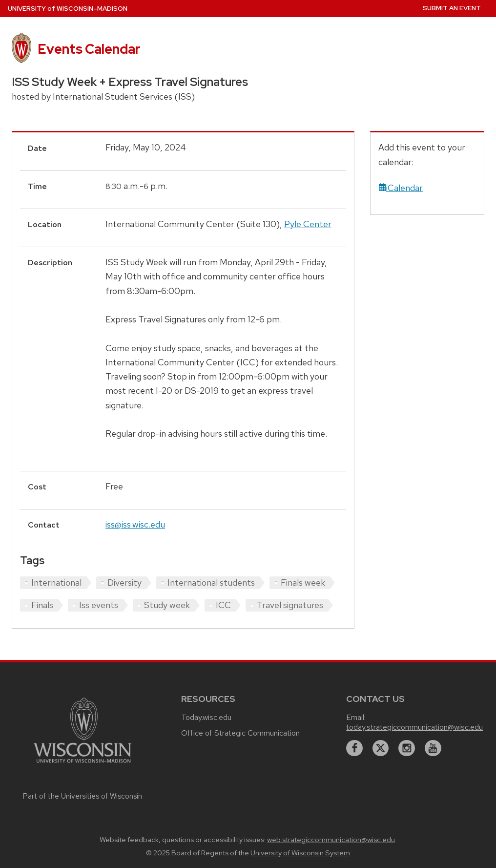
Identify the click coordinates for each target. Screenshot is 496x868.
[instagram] (407, 748)
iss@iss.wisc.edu (135, 524)
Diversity (124, 582)
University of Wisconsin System (300, 853)
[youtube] (433, 748)
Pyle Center (308, 224)
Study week (167, 605)
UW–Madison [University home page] (68, 9)
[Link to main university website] (83, 764)
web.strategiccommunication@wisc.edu (331, 840)
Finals (42, 605)
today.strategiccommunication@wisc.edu (414, 727)
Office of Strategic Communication (240, 733)
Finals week (303, 582)
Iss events (99, 605)
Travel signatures (290, 605)
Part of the (83, 796)
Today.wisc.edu (206, 717)
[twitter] (381, 748)
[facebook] (354, 748)
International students (211, 582)
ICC (223, 605)
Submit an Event (452, 8)
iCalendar (401, 188)
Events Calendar (89, 49)
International (56, 582)
